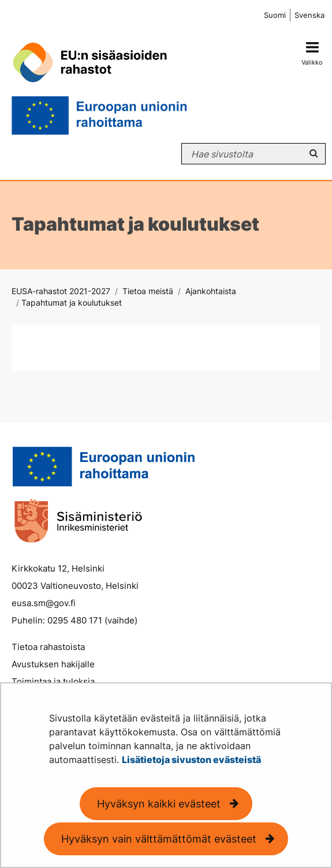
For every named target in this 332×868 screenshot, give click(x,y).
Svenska (309, 15)
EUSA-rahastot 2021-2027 (61, 291)
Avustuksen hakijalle (53, 664)
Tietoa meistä (147, 291)
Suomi (275, 15)
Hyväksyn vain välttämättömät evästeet (159, 839)
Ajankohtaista (210, 291)
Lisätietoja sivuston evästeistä (191, 760)
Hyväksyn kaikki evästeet (159, 804)
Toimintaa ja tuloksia (53, 681)
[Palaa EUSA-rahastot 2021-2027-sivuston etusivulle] (137, 84)
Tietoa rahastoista (48, 647)
